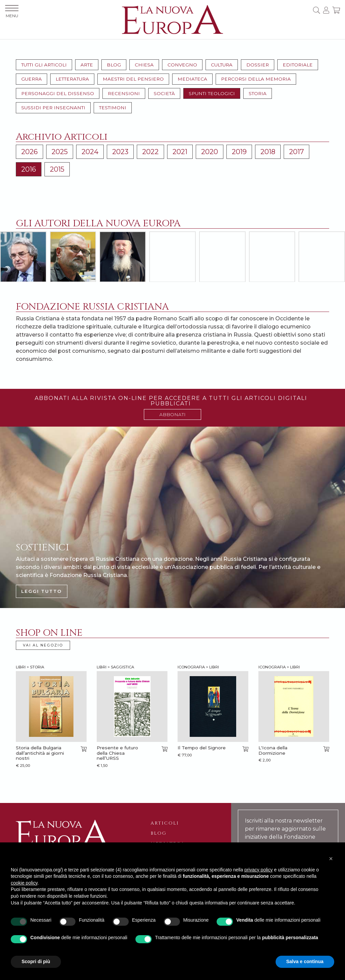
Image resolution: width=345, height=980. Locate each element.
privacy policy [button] (258, 870)
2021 (180, 152)
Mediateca (192, 79)
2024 (90, 152)
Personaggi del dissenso (58, 93)
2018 (268, 152)
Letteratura (72, 79)
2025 (60, 152)
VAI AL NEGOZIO (43, 645)
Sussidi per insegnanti (53, 108)
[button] (331, 859)
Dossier (258, 65)
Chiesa (144, 65)
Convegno (182, 65)
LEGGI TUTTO (42, 591)
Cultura (222, 65)
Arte (87, 65)
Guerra (32, 79)
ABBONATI (172, 414)
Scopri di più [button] (36, 961)
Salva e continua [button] (305, 961)
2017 (296, 152)
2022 (150, 152)
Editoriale (298, 65)
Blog (114, 65)
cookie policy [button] (24, 883)
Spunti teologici (212, 93)
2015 (57, 169)
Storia (258, 93)
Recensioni (124, 93)
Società (164, 93)
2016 (29, 169)
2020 (210, 152)
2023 (120, 152)
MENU (12, 12)
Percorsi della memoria (256, 79)
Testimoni (113, 108)
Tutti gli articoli (44, 65)
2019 (239, 152)
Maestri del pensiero (133, 79)
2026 (29, 152)
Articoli (165, 823)
